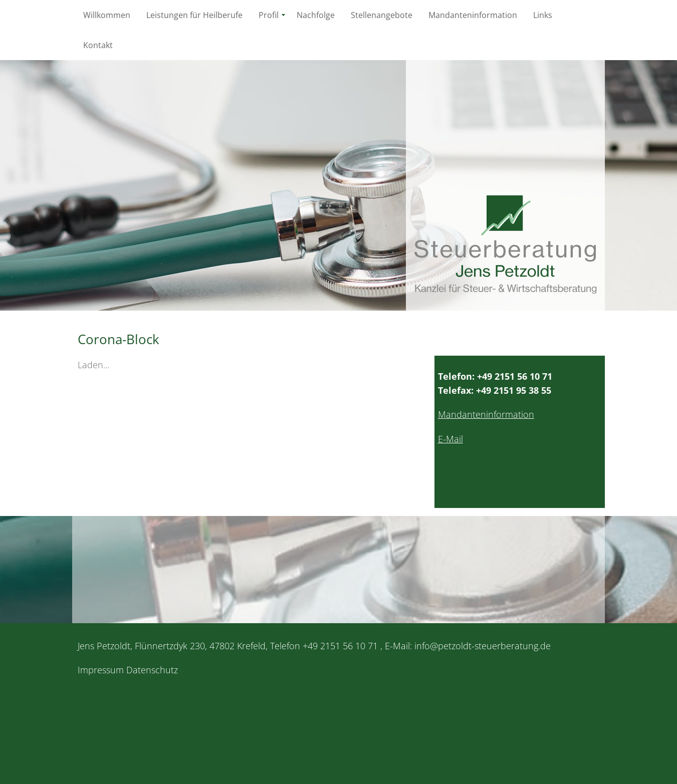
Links (543, 15)
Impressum (101, 670)
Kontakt (98, 45)
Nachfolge (316, 15)
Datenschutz (152, 670)
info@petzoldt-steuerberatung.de (483, 646)
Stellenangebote (382, 15)
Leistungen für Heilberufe (194, 15)
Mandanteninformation (473, 15)
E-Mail (450, 439)
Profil (269, 15)
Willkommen (107, 15)
